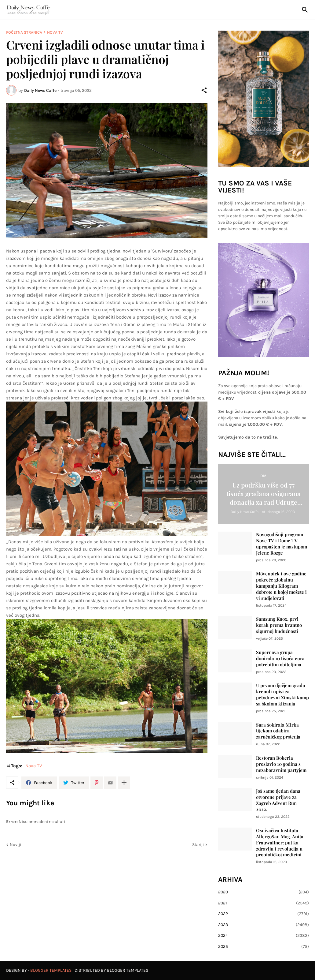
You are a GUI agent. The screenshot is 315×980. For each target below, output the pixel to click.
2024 (264, 936)
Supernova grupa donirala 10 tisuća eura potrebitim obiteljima (280, 658)
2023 (264, 925)
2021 (264, 903)
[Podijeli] (204, 90)
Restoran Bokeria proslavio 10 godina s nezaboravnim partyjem (281, 764)
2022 (264, 914)
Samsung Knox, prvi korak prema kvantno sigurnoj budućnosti (279, 625)
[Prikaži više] (124, 783)
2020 (264, 892)
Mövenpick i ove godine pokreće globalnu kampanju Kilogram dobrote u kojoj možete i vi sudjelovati (281, 586)
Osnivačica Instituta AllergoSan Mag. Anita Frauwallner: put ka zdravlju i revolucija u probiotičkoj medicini (280, 843)
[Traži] (304, 10)
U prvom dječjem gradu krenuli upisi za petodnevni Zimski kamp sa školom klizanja (282, 695)
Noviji (15, 845)
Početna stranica (24, 32)
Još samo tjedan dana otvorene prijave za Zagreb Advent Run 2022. (278, 800)
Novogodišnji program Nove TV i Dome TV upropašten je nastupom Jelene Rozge (282, 544)
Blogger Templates (51, 970)
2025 (264, 947)
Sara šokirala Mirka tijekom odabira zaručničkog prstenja (278, 731)
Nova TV (55, 32)
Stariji (198, 845)
